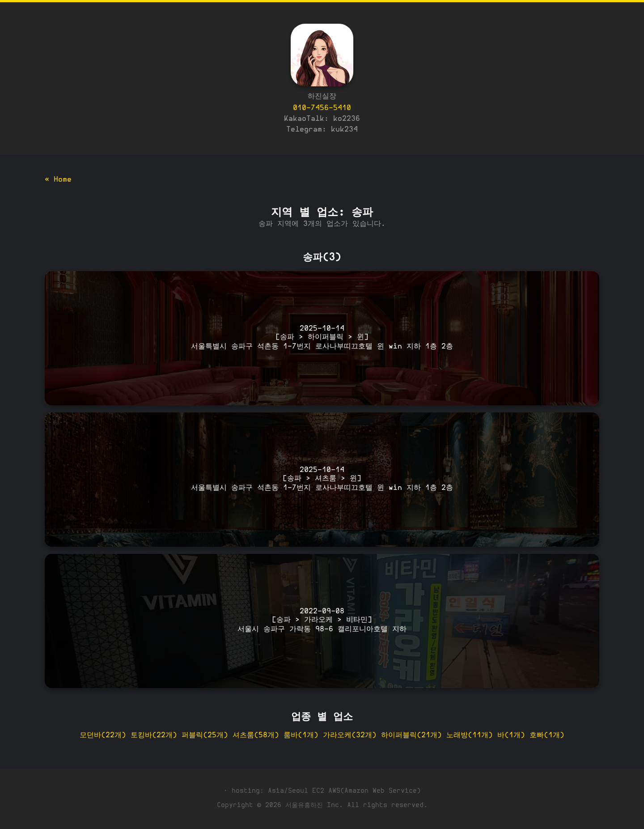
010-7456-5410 (322, 108)
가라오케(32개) (350, 735)
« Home (58, 180)
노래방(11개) (470, 735)
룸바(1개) (301, 735)
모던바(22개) (103, 735)
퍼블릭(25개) (205, 735)
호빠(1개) (547, 735)
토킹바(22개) (154, 735)
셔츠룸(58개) (256, 735)
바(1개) (511, 735)
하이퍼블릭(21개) (411, 735)
